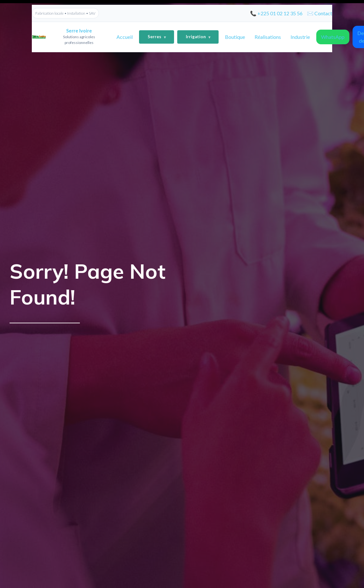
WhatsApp (333, 37)
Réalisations (268, 37)
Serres (157, 37)
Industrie (300, 37)
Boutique (235, 37)
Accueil (125, 37)
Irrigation (198, 37)
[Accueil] (70, 37)
